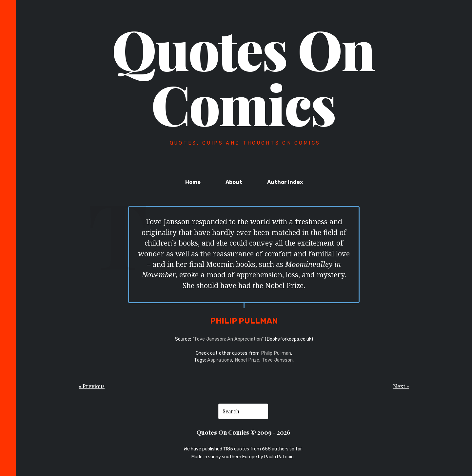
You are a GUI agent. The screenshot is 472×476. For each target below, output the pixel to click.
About (234, 182)
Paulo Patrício (279, 457)
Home (193, 182)
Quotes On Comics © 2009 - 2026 (243, 432)
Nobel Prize (247, 360)
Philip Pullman (276, 353)
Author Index (285, 182)
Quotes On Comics (243, 76)
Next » (401, 386)
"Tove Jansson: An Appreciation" (228, 339)
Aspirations (220, 360)
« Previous (92, 386)
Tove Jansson (277, 360)
